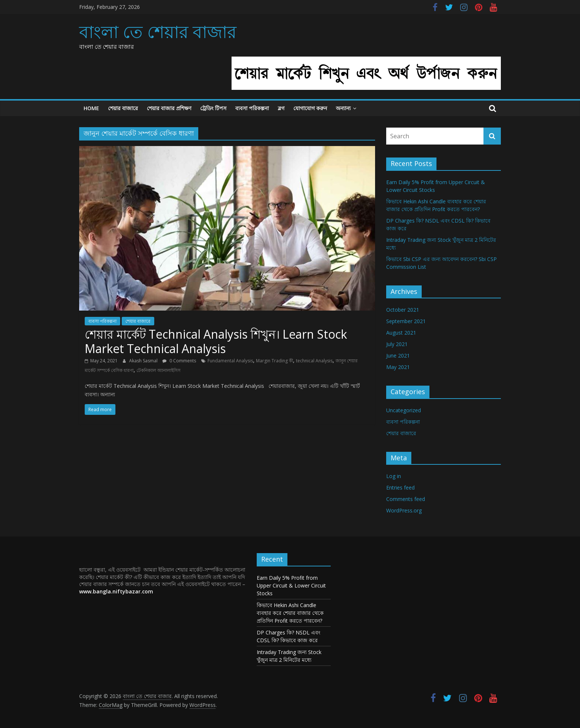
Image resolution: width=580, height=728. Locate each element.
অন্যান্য (343, 108)
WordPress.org (404, 510)
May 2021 (398, 367)
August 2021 (401, 333)
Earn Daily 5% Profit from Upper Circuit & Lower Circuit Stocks (291, 585)
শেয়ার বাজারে (123, 108)
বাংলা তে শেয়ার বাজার (158, 31)
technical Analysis (314, 361)
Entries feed (400, 487)
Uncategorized (404, 410)
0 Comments (179, 361)
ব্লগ (281, 108)
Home (91, 108)
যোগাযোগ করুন (310, 108)
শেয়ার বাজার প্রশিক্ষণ (169, 108)
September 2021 (406, 321)
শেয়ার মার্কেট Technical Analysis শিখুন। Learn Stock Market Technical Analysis (216, 341)
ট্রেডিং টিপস (213, 108)
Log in (394, 476)
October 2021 (403, 310)
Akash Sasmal (144, 361)
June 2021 (398, 355)
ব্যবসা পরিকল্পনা (252, 108)
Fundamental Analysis (230, 361)
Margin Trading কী (274, 361)
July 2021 (397, 344)
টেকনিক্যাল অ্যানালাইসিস (159, 370)
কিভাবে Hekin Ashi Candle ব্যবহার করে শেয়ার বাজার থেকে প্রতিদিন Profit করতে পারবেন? (290, 613)
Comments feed (406, 499)
